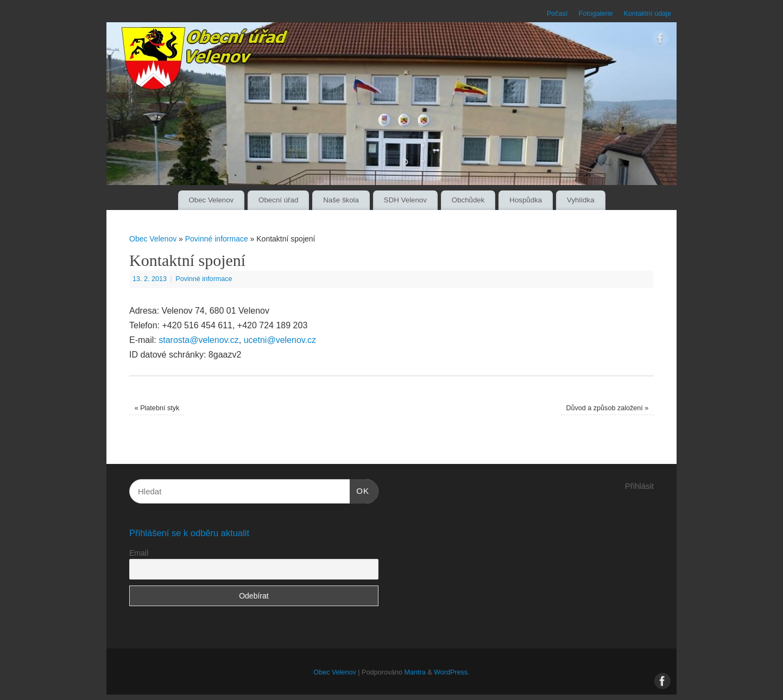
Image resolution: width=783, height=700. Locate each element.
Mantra (415, 672)
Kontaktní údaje (647, 14)
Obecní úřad (278, 200)
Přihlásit (639, 486)
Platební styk (157, 408)
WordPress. (452, 672)
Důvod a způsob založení (607, 408)
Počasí (557, 14)
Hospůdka (526, 200)
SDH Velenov (405, 200)
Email (139, 553)
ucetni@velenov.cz (280, 340)
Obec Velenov (211, 200)
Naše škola (341, 200)
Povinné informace (217, 239)
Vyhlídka (581, 200)
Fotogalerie (595, 14)
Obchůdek (468, 200)
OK (359, 489)
